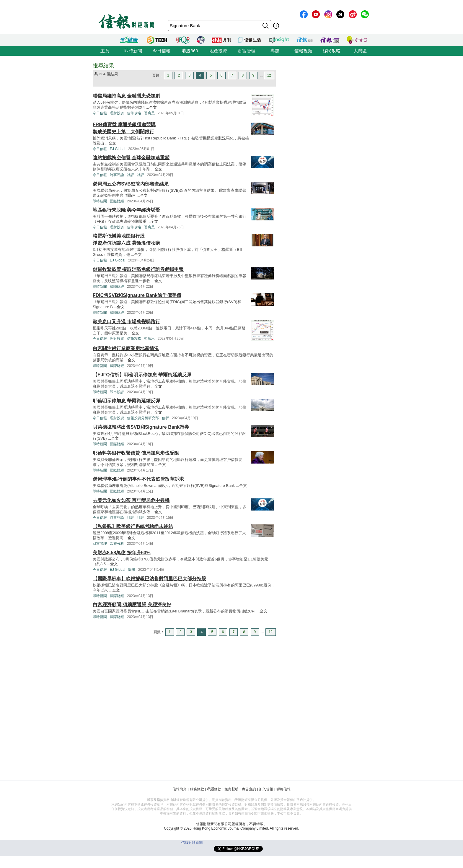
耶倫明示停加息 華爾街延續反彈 (126, 401)
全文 (153, 107)
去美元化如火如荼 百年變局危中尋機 (131, 500)
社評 (131, 175)
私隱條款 (214, 789)
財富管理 (247, 51)
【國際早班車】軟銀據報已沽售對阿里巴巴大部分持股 (149, 579)
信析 (165, 418)
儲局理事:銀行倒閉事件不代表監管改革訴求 (138, 479)
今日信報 (162, 51)
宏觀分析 (117, 544)
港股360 (190, 51)
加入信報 (266, 789)
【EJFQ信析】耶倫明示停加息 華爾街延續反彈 (142, 375)
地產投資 (218, 51)
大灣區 (360, 51)
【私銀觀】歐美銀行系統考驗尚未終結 (133, 526)
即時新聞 (133, 51)
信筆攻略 (134, 113)
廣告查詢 (249, 789)
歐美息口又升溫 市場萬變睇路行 (126, 322)
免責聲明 (231, 789)
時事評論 (117, 175)
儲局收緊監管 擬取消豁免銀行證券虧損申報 (138, 269)
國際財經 (117, 201)
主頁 (105, 51)
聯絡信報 (283, 789)
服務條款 (197, 789)
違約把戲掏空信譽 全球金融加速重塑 (131, 158)
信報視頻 (303, 51)
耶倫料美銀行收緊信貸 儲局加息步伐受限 (136, 453)
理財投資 (117, 113)
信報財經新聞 (192, 843)
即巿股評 (117, 392)
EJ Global (118, 149)
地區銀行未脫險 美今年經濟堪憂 (126, 210)
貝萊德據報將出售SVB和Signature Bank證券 (141, 427)
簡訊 (132, 570)
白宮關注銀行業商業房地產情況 (126, 348)
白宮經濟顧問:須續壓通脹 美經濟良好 (132, 605)
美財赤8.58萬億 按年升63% (122, 553)
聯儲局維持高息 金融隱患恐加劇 (126, 96)
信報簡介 (180, 789)
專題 (275, 51)
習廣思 (149, 113)
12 (269, 75)
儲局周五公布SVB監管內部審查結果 (131, 184)
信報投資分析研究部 (143, 418)
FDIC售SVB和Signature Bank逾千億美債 (137, 295)
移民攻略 (332, 51)
